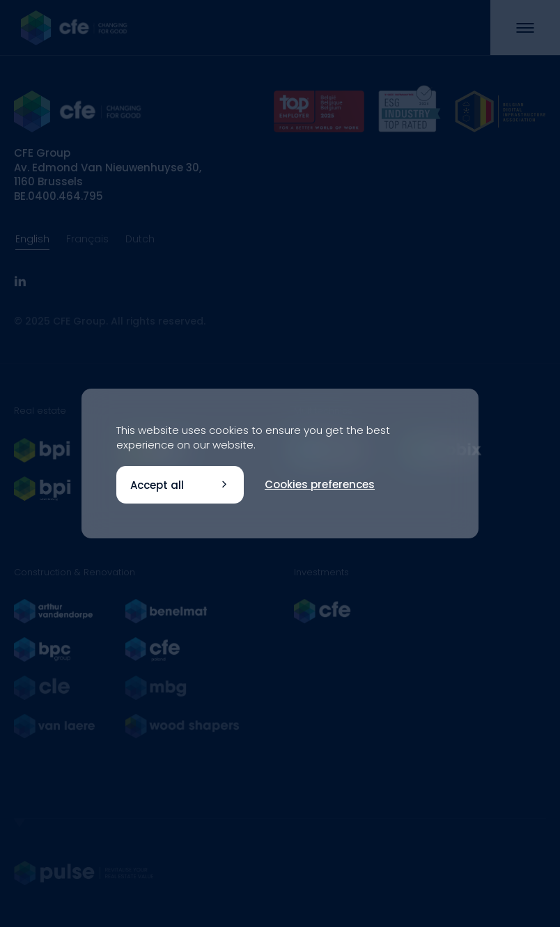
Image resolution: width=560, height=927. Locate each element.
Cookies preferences (320, 484)
